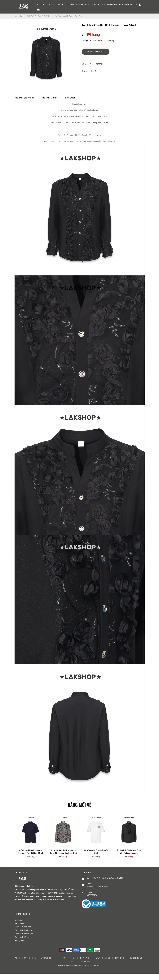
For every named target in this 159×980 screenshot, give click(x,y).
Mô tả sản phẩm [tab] (24, 104)
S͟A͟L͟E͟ (121, 5)
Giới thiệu (18, 927)
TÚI (67, 5)
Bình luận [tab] (70, 104)
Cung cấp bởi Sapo (93, 972)
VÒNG (94, 5)
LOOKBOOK (128, 5)
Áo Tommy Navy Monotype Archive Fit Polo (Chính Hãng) (30, 858)
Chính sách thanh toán (23, 937)
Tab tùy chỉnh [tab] (49, 104)
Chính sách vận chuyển (24, 940)
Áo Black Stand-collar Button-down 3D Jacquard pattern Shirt (63, 858)
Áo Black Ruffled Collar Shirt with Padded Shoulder (129, 858)
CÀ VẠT (88, 5)
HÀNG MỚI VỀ (80, 811)
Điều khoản (19, 930)
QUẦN (43, 5)
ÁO (38, 5)
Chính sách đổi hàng (23, 944)
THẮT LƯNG (80, 5)
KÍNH (72, 5)
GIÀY (49, 5)
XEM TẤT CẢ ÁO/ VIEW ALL (39, 16)
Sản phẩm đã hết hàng (96, 52)
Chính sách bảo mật (23, 933)
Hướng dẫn (19, 947)
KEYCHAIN (102, 5)
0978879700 (92, 902)
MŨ (63, 5)
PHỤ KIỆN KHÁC (112, 5)
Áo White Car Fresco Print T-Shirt (96, 858)
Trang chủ (18, 16)
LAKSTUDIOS (56, 5)
